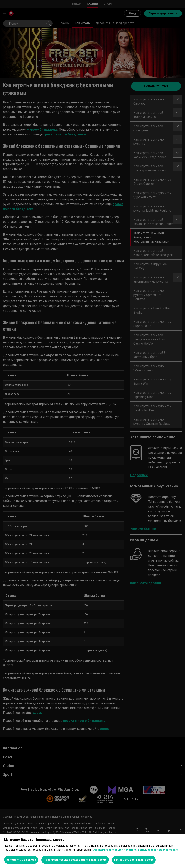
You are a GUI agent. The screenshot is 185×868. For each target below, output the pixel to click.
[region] (92, 851)
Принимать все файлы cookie (134, 860)
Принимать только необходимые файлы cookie (75, 860)
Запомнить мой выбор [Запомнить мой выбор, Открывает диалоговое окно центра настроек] (21, 860)
